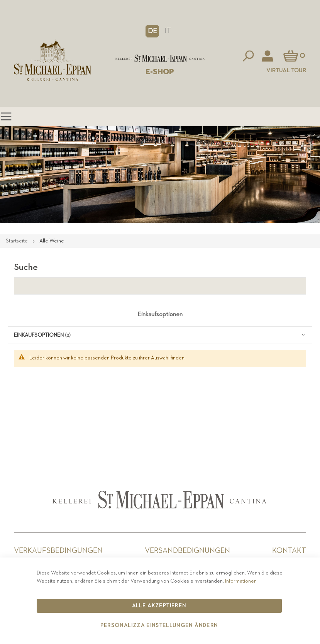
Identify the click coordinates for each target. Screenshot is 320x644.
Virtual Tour (286, 70)
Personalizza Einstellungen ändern (159, 625)
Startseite (17, 241)
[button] (152, 31)
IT (168, 31)
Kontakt (289, 551)
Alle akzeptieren (159, 606)
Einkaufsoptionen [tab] (160, 315)
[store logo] (160, 58)
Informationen (241, 581)
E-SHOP (160, 72)
